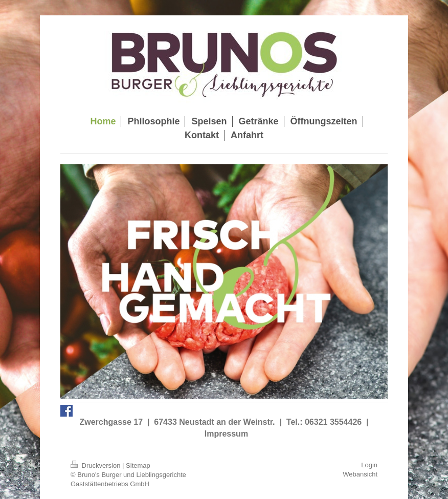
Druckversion (96, 465)
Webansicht (360, 474)
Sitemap (138, 465)
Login (369, 465)
